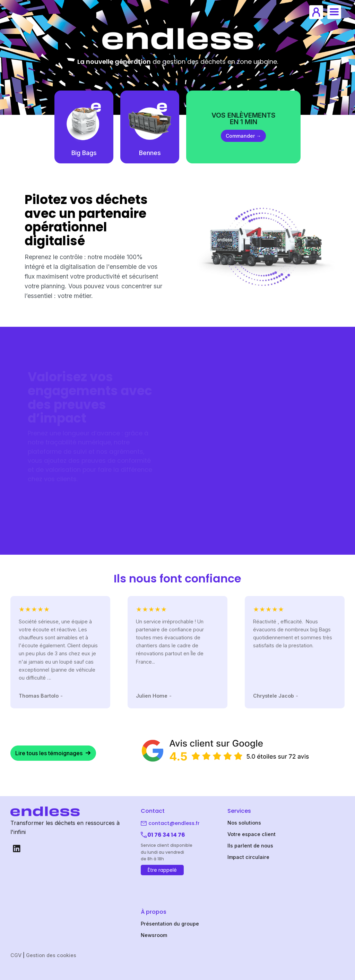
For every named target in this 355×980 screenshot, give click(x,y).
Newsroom (154, 935)
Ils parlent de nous (250, 846)
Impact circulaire (248, 857)
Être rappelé (162, 870)
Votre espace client (252, 834)
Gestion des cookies (51, 955)
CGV (16, 955)
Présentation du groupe (170, 924)
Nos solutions (244, 823)
